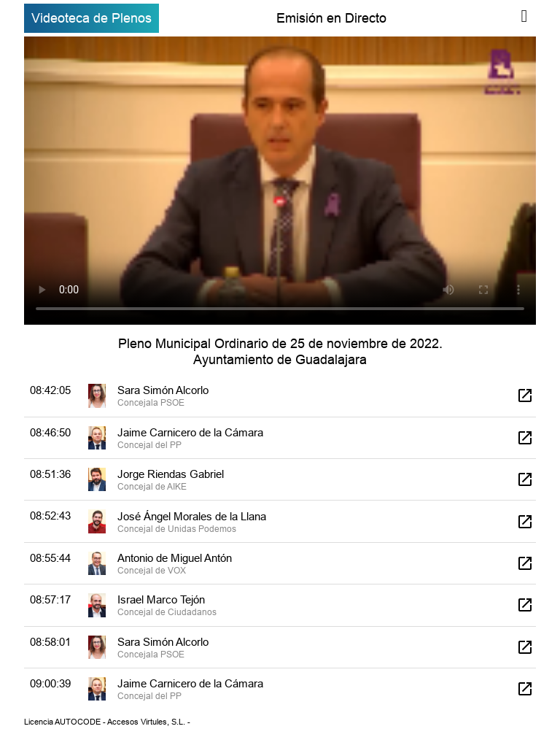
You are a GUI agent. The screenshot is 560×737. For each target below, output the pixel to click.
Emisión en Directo (331, 18)
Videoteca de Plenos (92, 18)
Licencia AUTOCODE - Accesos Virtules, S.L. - (107, 722)
